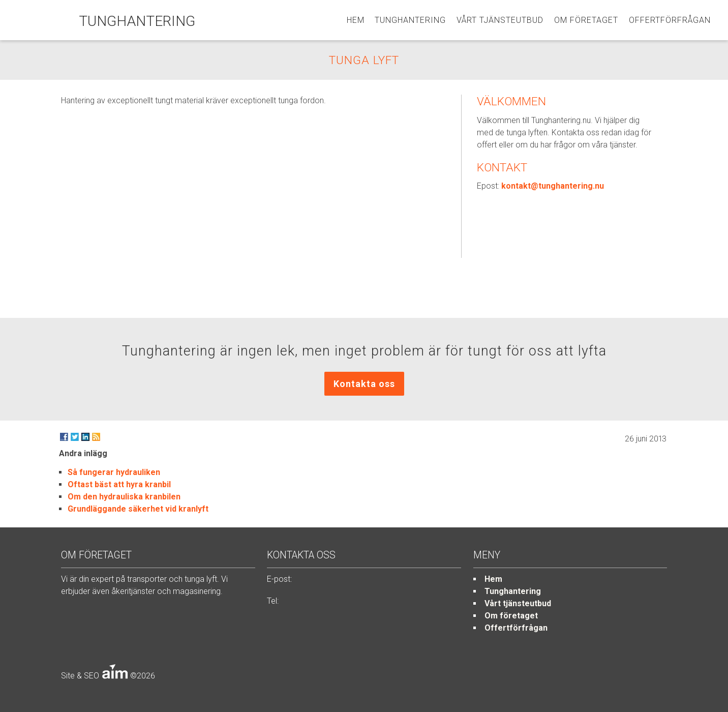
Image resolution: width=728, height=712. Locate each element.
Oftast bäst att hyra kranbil (119, 484)
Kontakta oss (364, 384)
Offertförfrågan (670, 20)
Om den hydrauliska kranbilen (124, 497)
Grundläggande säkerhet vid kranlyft (138, 509)
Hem (356, 20)
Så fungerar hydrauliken (114, 472)
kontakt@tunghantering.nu (553, 186)
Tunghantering (410, 20)
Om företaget (586, 20)
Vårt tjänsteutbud (500, 20)
